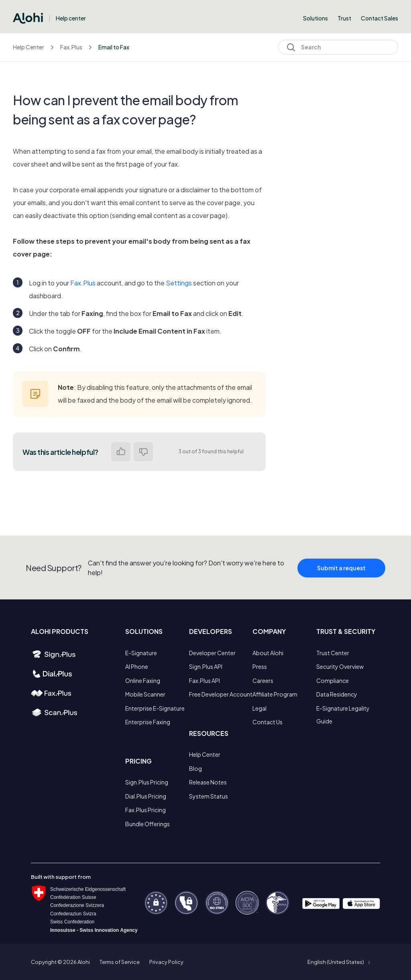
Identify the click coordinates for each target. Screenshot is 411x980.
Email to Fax (114, 47)
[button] (339, 962)
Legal (259, 708)
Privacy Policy (166, 962)
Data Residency (337, 694)
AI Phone (137, 666)
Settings (179, 283)
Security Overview (340, 666)
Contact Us (268, 722)
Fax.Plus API (204, 680)
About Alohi (268, 653)
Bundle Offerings (148, 824)
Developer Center (212, 653)
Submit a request (341, 574)
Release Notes (208, 782)
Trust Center (333, 653)
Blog (195, 768)
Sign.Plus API (206, 666)
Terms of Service (120, 962)
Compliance (333, 680)
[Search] (338, 47)
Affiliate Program (275, 694)
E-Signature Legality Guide (343, 715)
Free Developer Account (221, 694)
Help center (71, 18)
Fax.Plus (71, 47)
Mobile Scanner (145, 694)
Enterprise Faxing (148, 722)
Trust (344, 18)
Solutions (315, 18)
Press (260, 666)
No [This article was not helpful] (143, 452)
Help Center (28, 47)
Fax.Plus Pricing (145, 810)
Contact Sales (379, 18)
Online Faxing (143, 680)
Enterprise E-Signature (155, 708)
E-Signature (141, 653)
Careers (263, 680)
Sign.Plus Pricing (147, 782)
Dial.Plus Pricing (146, 796)
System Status (209, 796)
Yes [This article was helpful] (121, 452)
